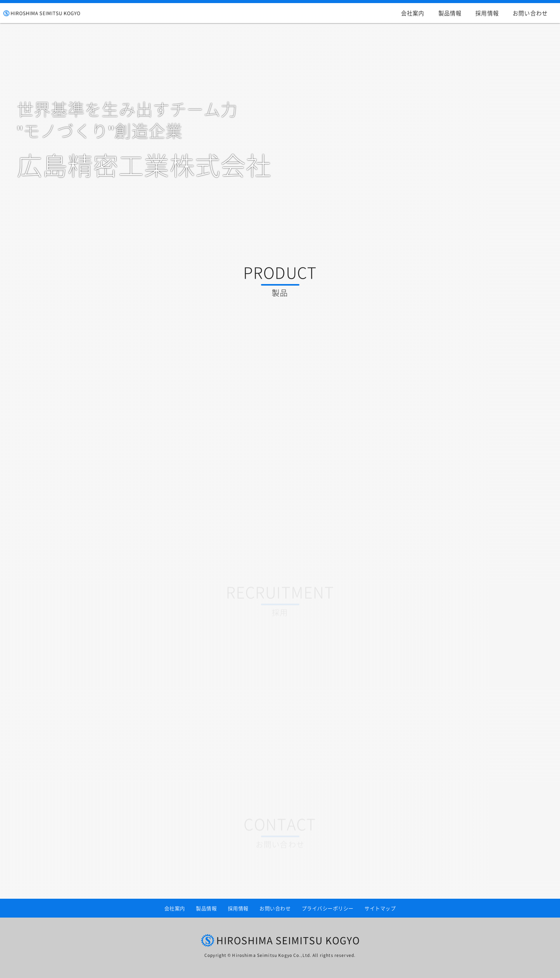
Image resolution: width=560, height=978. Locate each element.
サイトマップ (380, 908)
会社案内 (413, 13)
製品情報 (450, 13)
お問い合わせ (530, 13)
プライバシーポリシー (328, 908)
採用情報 (487, 13)
